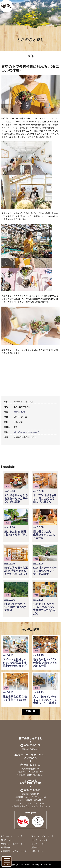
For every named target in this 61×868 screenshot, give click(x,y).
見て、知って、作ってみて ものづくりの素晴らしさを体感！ (46, 689)
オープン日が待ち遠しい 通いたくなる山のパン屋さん (45, 488)
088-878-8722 (32, 765)
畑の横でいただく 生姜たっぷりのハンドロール (45, 524)
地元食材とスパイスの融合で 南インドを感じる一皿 (46, 652)
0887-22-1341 (19, 412)
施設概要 (35, 847)
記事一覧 (31, 711)
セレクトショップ (39, 840)
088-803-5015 (32, 790)
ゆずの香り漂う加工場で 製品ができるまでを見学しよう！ (16, 560)
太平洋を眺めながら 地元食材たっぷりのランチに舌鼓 (16, 488)
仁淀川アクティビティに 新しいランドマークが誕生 (45, 560)
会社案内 (6, 847)
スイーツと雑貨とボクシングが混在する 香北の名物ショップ (15, 652)
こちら (33, 806)
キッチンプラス (38, 844)
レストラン (7, 840)
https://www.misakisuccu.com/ (26, 432)
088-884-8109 (32, 745)
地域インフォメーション (13, 844)
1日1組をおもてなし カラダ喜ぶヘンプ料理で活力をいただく (45, 598)
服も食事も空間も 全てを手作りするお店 (15, 687)
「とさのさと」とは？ (12, 836)
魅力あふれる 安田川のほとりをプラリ (16, 523)
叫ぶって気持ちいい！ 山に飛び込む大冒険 (16, 597)
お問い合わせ (37, 851)
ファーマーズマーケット (42, 836)
